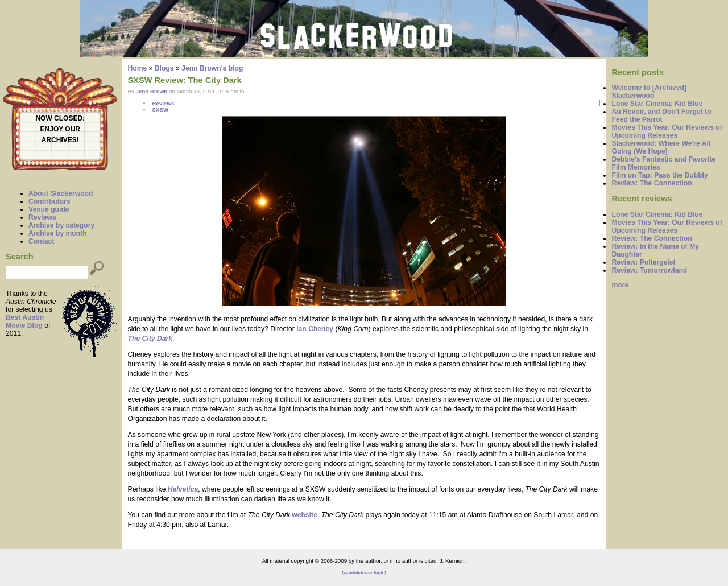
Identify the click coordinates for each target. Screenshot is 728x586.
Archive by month (58, 233)
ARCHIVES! (60, 140)
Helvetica (183, 489)
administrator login (364, 573)
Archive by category (61, 225)
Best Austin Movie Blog (25, 321)
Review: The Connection (652, 183)
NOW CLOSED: (60, 118)
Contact (41, 241)
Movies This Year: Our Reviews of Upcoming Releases (667, 131)
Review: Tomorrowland (649, 270)
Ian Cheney (315, 329)
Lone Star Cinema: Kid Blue (657, 104)
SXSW (160, 110)
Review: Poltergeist (643, 262)
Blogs (164, 68)
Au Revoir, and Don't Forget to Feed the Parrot (661, 115)
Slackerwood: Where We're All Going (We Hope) (661, 147)
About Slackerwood (61, 193)
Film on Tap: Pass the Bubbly (659, 175)
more (620, 285)
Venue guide (49, 209)
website (305, 515)
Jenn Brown (152, 91)
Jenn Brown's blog (212, 68)
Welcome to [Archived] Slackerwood (649, 92)
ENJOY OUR (60, 129)
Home (138, 68)
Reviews (42, 217)
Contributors (49, 201)
